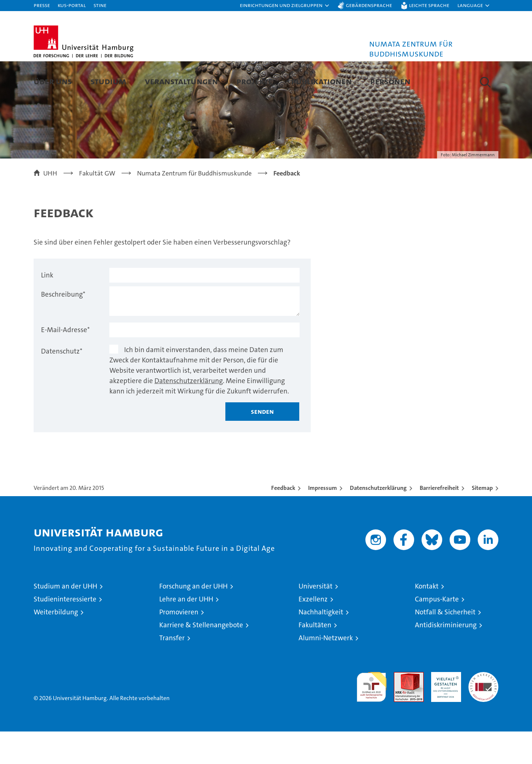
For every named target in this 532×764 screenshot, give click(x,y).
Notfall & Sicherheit (445, 644)
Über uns (53, 81)
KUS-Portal (72, 5)
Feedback (283, 520)
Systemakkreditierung (483, 708)
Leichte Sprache (429, 5)
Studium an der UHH (65, 619)
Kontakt (427, 619)
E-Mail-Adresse (65, 362)
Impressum (323, 520)
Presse (42, 5)
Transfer (172, 670)
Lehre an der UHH (186, 632)
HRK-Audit (444, 708)
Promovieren (179, 644)
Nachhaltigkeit (321, 644)
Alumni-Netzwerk (326, 670)
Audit (401, 708)
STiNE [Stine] (100, 5)
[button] (285, 6)
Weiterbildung (56, 644)
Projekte (255, 81)
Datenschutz (62, 384)
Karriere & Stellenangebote (201, 657)
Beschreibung (63, 327)
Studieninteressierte (65, 632)
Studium (108, 81)
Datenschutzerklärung (189, 413)
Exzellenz (313, 632)
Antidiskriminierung (446, 657)
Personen (390, 81)
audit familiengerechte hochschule (371, 716)
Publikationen (321, 81)
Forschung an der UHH (193, 619)
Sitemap (482, 520)
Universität (316, 619)
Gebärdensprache (369, 5)
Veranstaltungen (181, 81)
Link (47, 308)
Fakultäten (315, 657)
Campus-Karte (437, 632)
